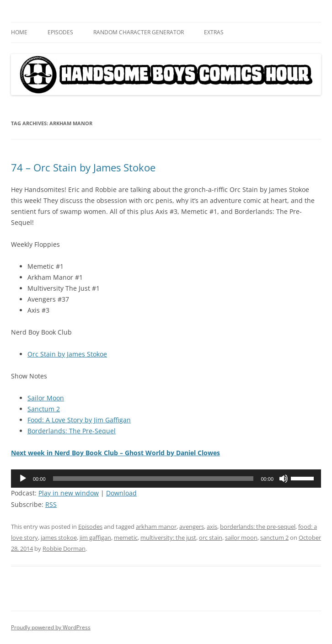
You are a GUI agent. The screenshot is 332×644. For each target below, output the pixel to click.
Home (19, 32)
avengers (192, 527)
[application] (166, 479)
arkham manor (156, 527)
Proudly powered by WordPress (51, 627)
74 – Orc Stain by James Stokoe (83, 167)
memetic (126, 538)
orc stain (211, 538)
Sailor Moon (46, 398)
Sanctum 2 (44, 409)
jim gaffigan (95, 538)
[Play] (23, 479)
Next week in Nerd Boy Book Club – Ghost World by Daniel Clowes (115, 453)
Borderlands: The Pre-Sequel (72, 431)
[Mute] (284, 479)
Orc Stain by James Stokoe (67, 354)
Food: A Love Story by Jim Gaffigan (79, 420)
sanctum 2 (274, 538)
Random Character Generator (139, 32)
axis (212, 527)
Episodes (60, 32)
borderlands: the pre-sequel (258, 527)
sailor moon (241, 538)
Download (121, 493)
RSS (51, 504)
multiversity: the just (168, 538)
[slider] (153, 479)
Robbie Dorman (64, 548)
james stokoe (59, 538)
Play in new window (69, 493)
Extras (214, 32)
